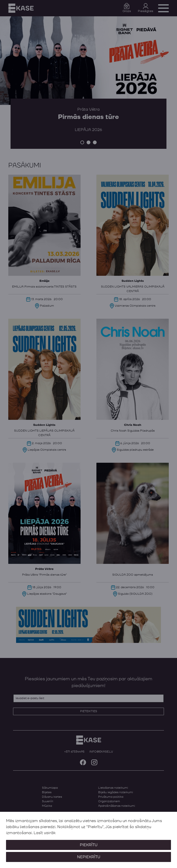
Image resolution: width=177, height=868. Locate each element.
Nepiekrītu (89, 857)
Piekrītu (89, 845)
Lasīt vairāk (45, 833)
